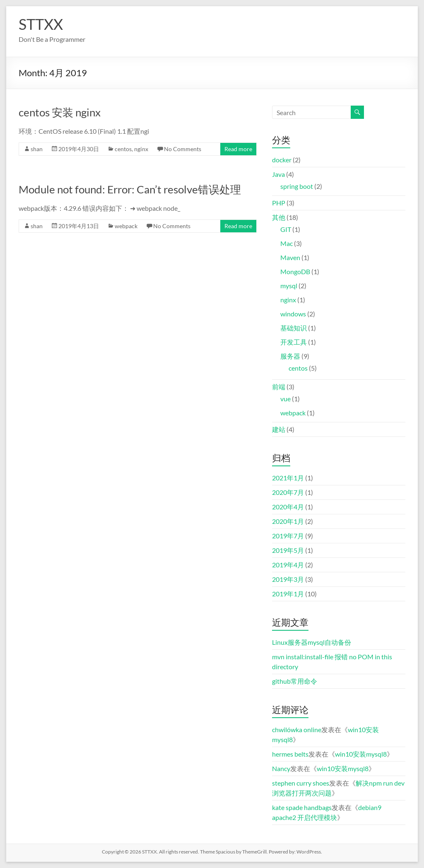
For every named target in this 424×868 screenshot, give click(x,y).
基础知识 (294, 328)
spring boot (297, 186)
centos (123, 149)
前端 (279, 387)
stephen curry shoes (301, 783)
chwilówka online (297, 729)
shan (37, 149)
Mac (287, 243)
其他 (279, 217)
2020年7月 (288, 492)
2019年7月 (288, 536)
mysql (289, 286)
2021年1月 (288, 478)
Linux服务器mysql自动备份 (312, 642)
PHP (279, 203)
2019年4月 (288, 565)
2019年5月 (288, 550)
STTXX (41, 24)
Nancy (281, 768)
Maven (290, 257)
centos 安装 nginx (60, 112)
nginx (141, 149)
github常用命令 (295, 681)
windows (293, 314)
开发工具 (294, 342)
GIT (286, 229)
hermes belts (290, 754)
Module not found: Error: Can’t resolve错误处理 (130, 189)
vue (285, 399)
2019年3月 (288, 579)
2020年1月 (288, 521)
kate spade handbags (302, 807)
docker (282, 160)
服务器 (290, 356)
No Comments (183, 149)
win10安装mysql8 (361, 754)
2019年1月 (288, 594)
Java (278, 174)
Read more (238, 149)
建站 (279, 429)
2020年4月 (288, 507)
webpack (126, 226)
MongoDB (295, 271)
